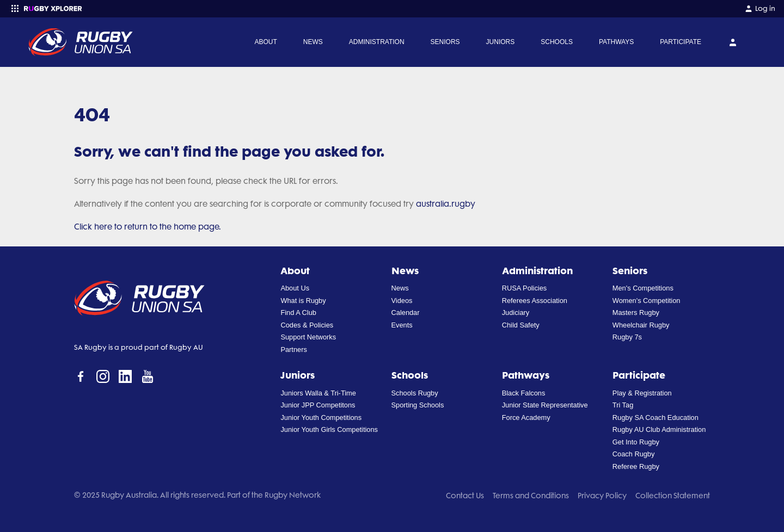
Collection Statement (673, 496)
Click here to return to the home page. (148, 227)
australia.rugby (446, 204)
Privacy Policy (602, 496)
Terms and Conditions (531, 496)
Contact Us (465, 496)
